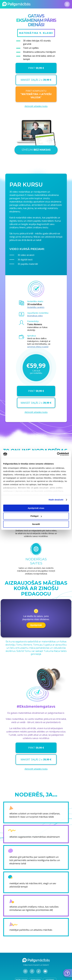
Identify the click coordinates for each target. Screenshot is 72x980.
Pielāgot (36, 516)
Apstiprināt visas (36, 508)
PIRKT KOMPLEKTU (36, 94)
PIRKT (36, 68)
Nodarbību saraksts (36, 307)
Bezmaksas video (35, 316)
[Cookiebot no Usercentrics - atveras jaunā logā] (57, 454)
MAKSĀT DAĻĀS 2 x (36, 80)
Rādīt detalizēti (56, 500)
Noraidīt (36, 524)
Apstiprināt (36, 625)
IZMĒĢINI (36, 152)
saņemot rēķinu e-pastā (38, 347)
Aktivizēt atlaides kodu (36, 106)
